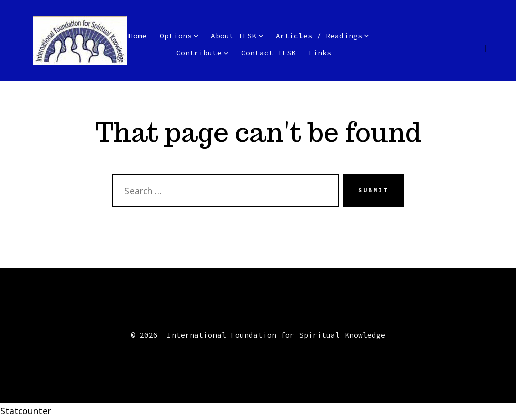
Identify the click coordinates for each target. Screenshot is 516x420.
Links (320, 53)
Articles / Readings (322, 36)
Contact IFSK (269, 53)
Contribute (202, 53)
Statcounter (26, 411)
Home (138, 36)
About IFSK (237, 36)
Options (179, 36)
